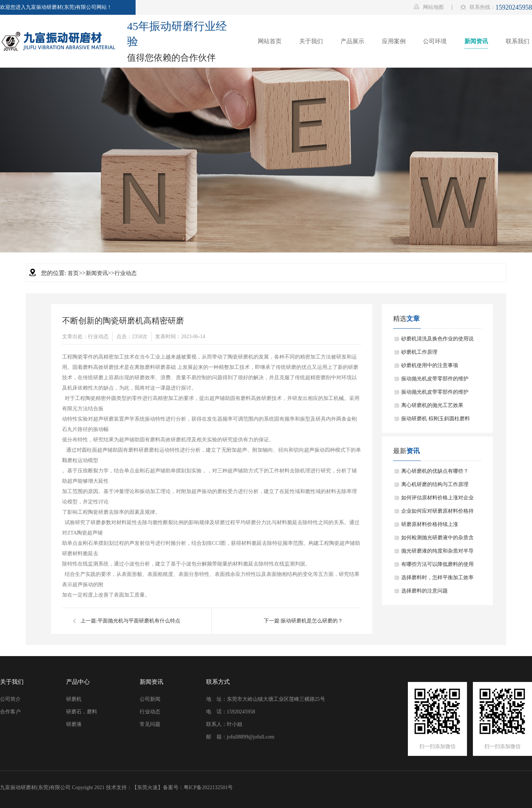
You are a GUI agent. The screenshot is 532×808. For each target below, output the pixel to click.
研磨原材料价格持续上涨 (430, 524)
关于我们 (12, 682)
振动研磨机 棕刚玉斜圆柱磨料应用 (436, 421)
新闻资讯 (97, 273)
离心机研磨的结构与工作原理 (435, 484)
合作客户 (10, 712)
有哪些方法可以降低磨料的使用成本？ (437, 566)
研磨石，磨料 (82, 712)
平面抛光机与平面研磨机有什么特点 (139, 621)
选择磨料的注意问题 (424, 591)
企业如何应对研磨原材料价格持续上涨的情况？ (437, 513)
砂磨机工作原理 (419, 352)
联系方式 (218, 682)
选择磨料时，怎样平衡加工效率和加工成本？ (437, 580)
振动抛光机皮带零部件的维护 (435, 379)
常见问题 (150, 724)
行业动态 (126, 273)
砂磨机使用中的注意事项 (430, 365)
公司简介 (10, 699)
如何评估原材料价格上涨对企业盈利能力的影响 (437, 500)
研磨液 (74, 724)
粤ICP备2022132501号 (208, 787)
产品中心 (78, 682)
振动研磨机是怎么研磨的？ (312, 621)
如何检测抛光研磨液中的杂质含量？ (437, 540)
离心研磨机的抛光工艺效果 (432, 405)
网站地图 (429, 7)
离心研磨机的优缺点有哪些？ (435, 471)
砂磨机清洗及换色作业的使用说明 (437, 341)
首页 (73, 273)
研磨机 (74, 699)
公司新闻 (150, 699)
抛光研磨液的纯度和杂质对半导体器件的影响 (437, 553)
